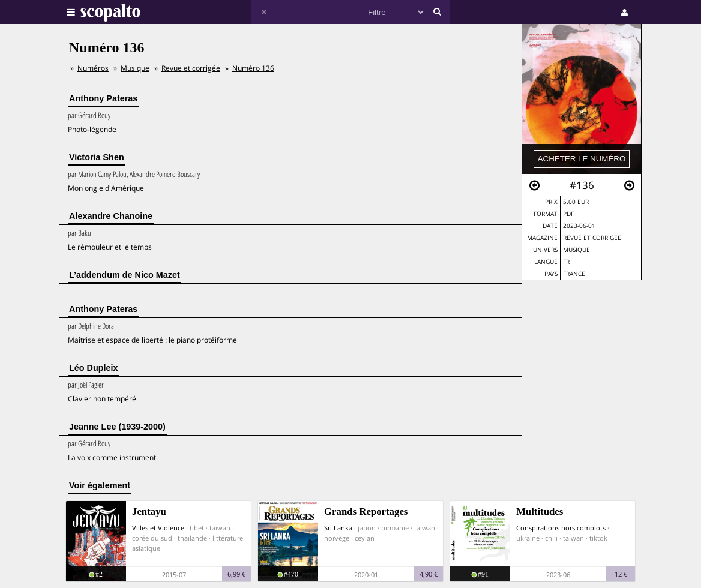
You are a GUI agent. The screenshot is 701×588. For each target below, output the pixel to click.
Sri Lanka (338, 528)
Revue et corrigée (592, 238)
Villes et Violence (158, 528)
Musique (576, 250)
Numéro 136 (253, 68)
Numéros (93, 68)
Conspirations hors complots (561, 528)
